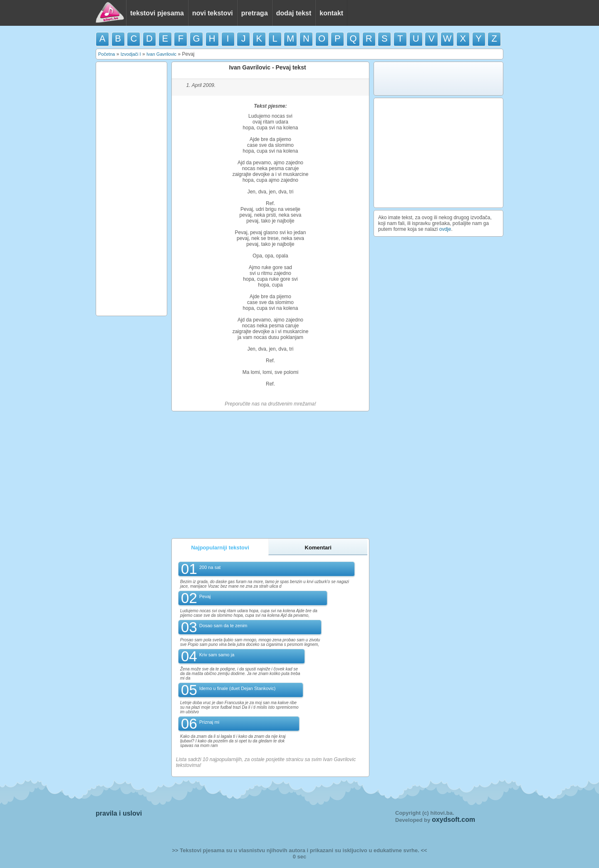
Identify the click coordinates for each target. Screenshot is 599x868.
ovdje (445, 229)
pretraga (255, 13)
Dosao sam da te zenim (223, 626)
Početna (106, 54)
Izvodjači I (131, 54)
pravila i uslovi (119, 813)
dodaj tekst (294, 13)
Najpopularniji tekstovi (220, 548)
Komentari (318, 548)
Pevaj (205, 596)
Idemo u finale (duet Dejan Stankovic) (237, 688)
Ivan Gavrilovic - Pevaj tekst (267, 67)
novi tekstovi (213, 13)
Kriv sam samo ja (217, 655)
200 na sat (210, 567)
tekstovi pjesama (157, 13)
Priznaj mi (209, 722)
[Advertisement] (131, 189)
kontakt (331, 13)
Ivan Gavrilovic (161, 54)
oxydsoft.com (453, 820)
